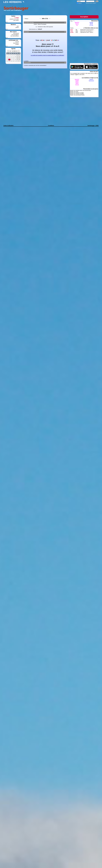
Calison (91, 79)
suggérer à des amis (80, 75)
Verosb (77, 85)
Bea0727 (77, 23)
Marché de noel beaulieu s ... (87, 31)
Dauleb (91, 23)
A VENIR (17, 18)
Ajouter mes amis (74, 92)
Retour (27, 19)
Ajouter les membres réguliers (77, 94)
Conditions (51, 126)
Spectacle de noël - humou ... (87, 32)
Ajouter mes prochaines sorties (77, 95)
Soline (77, 82)
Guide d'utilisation (8, 126)
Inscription (84, 17)
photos (17, 27)
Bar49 (91, 24)
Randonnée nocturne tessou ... (88, 30)
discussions (16, 43)
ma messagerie (15, 35)
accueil (17, 42)
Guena (77, 24)
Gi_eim (91, 25)
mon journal (16, 33)
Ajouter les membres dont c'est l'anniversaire (80, 90)
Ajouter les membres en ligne (77, 93)
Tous (72, 21)
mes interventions (15, 36)
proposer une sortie (14, 19)
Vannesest (91, 81)
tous (18, 26)
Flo (77, 25)
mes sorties (16, 20)
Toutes (72, 28)
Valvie (77, 83)
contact (17, 44)
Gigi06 (77, 81)
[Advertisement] (64, 8)
